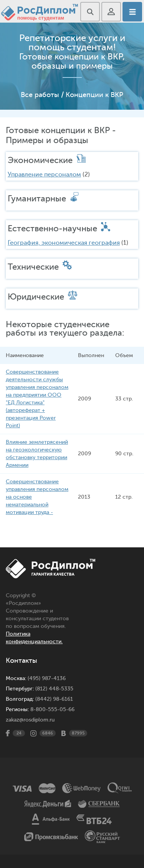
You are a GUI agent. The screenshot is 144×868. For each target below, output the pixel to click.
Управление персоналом (44, 175)
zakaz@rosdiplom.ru (30, 720)
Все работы (40, 95)
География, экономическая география (64, 243)
